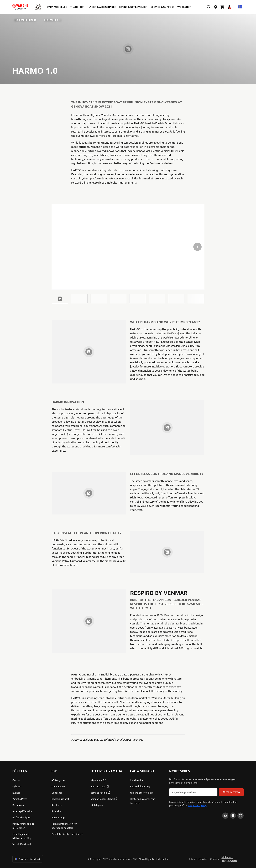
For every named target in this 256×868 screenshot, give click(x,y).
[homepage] (20, 7)
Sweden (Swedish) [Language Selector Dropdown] (27, 859)
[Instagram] (241, 816)
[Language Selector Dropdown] (240, 7)
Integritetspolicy (197, 805)
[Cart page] (222, 7)
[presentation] (128, 247)
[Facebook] (233, 816)
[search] (209, 7)
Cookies (215, 859)
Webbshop (184, 7)
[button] (60, 299)
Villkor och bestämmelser (229, 859)
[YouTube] (225, 816)
